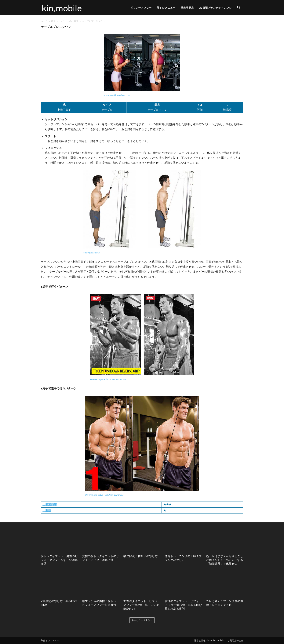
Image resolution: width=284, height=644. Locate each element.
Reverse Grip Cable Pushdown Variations (104, 495)
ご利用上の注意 (235, 640)
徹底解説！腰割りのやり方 (140, 556)
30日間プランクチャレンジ (215, 8)
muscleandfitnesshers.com (117, 95)
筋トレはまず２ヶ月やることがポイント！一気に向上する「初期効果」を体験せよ (225, 560)
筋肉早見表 (187, 8)
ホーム (44, 21)
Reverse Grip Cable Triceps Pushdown (108, 379)
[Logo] (62, 8)
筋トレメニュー (166, 8)
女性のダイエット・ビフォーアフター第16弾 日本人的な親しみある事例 (183, 605)
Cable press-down (92, 253)
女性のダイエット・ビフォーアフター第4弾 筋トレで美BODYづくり (142, 605)
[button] (239, 8)
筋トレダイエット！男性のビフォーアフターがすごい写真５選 (59, 560)
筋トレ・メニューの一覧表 (65, 21)
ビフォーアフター (141, 8)
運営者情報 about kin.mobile (209, 640)
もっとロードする (142, 620)
